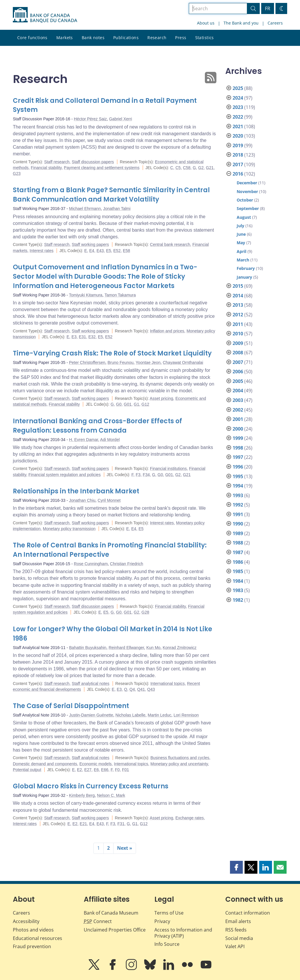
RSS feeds (236, 930)
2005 (238, 381)
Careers (275, 23)
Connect (98, 921)
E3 (74, 337)
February (246, 268)
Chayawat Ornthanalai (183, 362)
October (245, 200)
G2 (201, 168)
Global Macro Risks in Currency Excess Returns (91, 786)
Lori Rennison (186, 715)
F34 (146, 475)
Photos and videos (33, 930)
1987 (238, 552)
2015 (238, 286)
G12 (145, 404)
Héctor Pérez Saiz (90, 119)
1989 (238, 533)
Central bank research (170, 244)
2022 (238, 117)
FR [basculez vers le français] (268, 8)
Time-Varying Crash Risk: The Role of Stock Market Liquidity (112, 353)
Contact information (248, 913)
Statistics (205, 38)
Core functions (32, 38)
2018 (238, 155)
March (243, 260)
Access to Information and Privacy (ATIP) (183, 933)
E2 (80, 770)
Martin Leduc (159, 715)
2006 (238, 372)
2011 (238, 324)
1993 (238, 495)
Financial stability (46, 168)
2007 (238, 362)
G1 (136, 404)
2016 (238, 174)
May (241, 243)
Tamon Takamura (120, 295)
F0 (117, 770)
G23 (17, 174)
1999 (238, 438)
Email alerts (238, 921)
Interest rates (42, 251)
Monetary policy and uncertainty (179, 764)
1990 (238, 524)
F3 (138, 475)
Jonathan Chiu (82, 500)
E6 (96, 770)
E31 (82, 337)
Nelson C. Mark (111, 795)
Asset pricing (161, 398)
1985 (238, 571)
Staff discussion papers (93, 162)
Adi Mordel (110, 440)
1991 (238, 514)
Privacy (162, 921)
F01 (125, 770)
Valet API (235, 946)
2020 (238, 136)
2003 (238, 400)
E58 (127, 251)
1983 (238, 590)
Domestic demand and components (45, 764)
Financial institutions (168, 469)
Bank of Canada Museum (111, 913)
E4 (92, 251)
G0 (119, 404)
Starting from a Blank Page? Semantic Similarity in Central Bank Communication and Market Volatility (111, 195)
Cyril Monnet (109, 500)
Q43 (151, 689)
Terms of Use (169, 913)
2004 (238, 391)
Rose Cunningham (91, 564)
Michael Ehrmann (85, 209)
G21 (210, 168)
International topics (168, 684)
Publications (126, 38)
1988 (238, 543)
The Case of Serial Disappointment (71, 706)
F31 (121, 824)
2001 (238, 419)
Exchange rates (190, 818)
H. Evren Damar (84, 440)
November (247, 191)
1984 (238, 581)
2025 (238, 88)
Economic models (96, 764)
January (244, 277)
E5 (108, 251)
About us (206, 23)
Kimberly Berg (82, 795)
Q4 (132, 689)
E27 (88, 770)
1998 (238, 448)
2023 (238, 107)
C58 (187, 168)
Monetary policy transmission (69, 529)
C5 (178, 168)
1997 (238, 457)
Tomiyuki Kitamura (86, 295)
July (240, 226)
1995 (238, 476)
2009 (238, 343)
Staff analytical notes (91, 684)
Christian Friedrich (127, 564)
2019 (238, 145)
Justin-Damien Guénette (91, 715)
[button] (236, 867)
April (241, 251)
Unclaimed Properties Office (115, 930)
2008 (238, 353)
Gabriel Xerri (121, 119)
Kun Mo (153, 648)
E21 (83, 824)
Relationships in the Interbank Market (76, 491)
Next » (125, 848)
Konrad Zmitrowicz (179, 648)
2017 (238, 164)
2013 (238, 305)
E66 (105, 770)
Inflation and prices (167, 331)
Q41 (141, 689)
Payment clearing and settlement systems (102, 168)
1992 (238, 505)
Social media (239, 938)
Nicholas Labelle (131, 715)
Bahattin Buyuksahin (88, 648)
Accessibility (26, 921)
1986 (238, 562)
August (244, 217)
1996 (238, 467)
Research (157, 38)
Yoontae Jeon (148, 362)
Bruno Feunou (121, 362)
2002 (238, 410)
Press (181, 38)
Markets (65, 38)
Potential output (27, 770)
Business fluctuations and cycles (180, 758)
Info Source (167, 944)
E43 (100, 251)
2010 (238, 334)
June (241, 234)
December (247, 183)
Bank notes (93, 38)
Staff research (57, 162)
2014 (238, 296)
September (248, 208)
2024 (238, 98)
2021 (238, 126)
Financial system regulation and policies (64, 475)
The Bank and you (241, 23)
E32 (92, 337)
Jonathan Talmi (117, 209)
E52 (117, 251)
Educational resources (37, 938)
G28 (145, 612)
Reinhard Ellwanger (126, 648)
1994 (238, 486)
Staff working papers (90, 244)
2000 (238, 429)
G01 (128, 404)
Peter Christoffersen (87, 362)
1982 (238, 600)
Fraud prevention (32, 946)
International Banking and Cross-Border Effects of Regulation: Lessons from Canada (97, 426)
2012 (238, 315)
